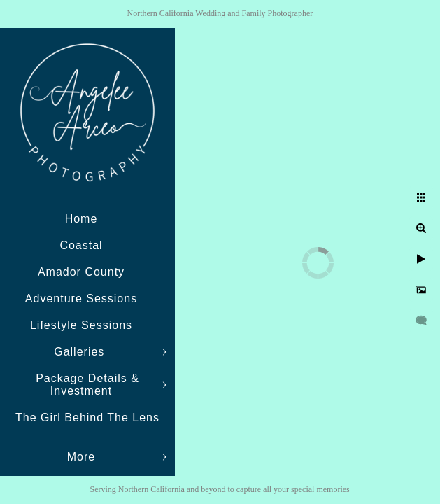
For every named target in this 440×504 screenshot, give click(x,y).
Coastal (81, 245)
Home (81, 219)
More (81, 457)
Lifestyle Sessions (81, 325)
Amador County (81, 272)
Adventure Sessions (81, 299)
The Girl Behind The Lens (87, 418)
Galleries (81, 352)
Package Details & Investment (87, 385)
